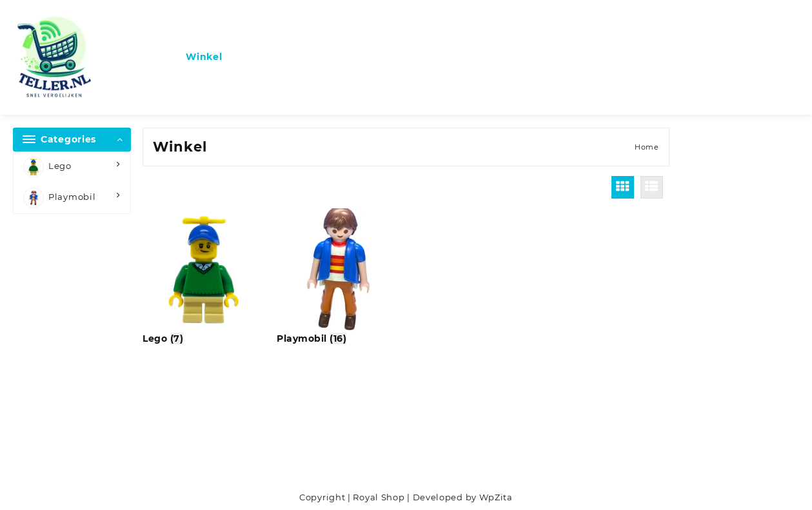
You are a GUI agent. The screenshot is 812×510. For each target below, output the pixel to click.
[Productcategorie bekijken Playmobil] (339, 277)
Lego (47, 167)
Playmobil (59, 198)
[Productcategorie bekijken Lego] (204, 277)
